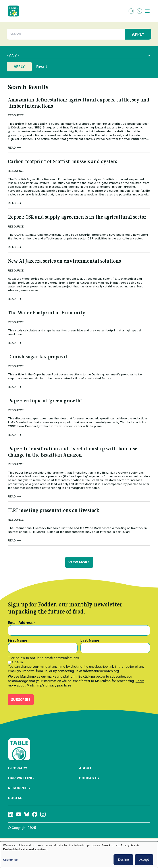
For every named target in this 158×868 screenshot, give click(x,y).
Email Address (22, 623)
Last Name (90, 640)
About (85, 768)
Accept (144, 859)
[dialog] (79, 855)
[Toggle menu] (147, 11)
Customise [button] (10, 860)
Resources (19, 788)
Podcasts (89, 778)
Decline (123, 859)
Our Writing (21, 778)
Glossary (18, 768)
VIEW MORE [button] (79, 562)
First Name (18, 640)
